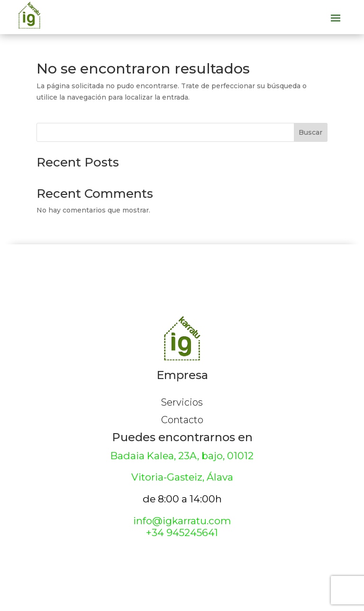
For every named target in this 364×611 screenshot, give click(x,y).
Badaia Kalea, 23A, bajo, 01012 (182, 456)
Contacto (182, 420)
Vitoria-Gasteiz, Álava (182, 477)
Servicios (182, 402)
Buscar (310, 132)
